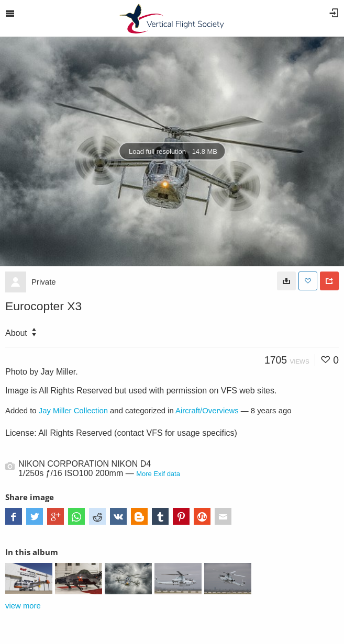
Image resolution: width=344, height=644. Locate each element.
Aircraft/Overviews (207, 411)
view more (23, 606)
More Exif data (158, 474)
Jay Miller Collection (73, 411)
